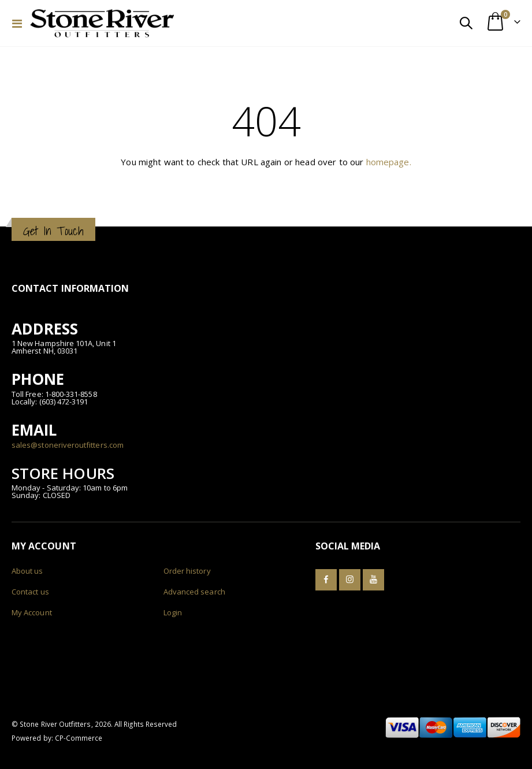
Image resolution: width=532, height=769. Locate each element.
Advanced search (194, 592)
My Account (32, 612)
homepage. (389, 162)
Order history (187, 571)
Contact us (30, 592)
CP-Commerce (79, 738)
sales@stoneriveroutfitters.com (68, 445)
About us (27, 571)
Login (173, 612)
